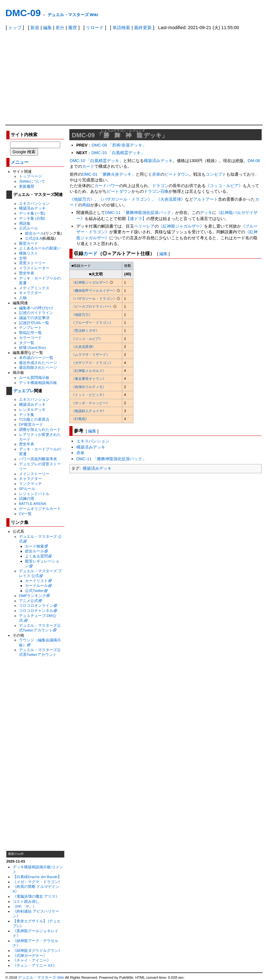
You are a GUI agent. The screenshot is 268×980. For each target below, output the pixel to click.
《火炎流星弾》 (171, 199)
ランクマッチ (30, 484)
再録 (86, 205)
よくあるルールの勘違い (40, 248)
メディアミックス (34, 288)
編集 (48, 28)
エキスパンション (34, 203)
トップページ (30, 176)
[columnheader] (96, 266)
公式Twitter (34, 591)
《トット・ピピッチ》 (89, 395)
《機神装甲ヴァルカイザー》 (94, 291)
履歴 (73, 28)
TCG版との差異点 (34, 419)
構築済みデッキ (32, 208)
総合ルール (35, 233)
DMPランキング (33, 596)
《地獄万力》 (82, 199)
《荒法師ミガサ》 (85, 330)
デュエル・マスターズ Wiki (73, 15)
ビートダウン (177, 174)
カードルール (36, 585)
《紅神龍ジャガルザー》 (181, 226)
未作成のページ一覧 (36, 358)
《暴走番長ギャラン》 (89, 379)
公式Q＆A (33, 238)
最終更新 (143, 28)
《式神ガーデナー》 (30, 955)
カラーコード (30, 338)
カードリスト (36, 581)
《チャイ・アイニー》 (32, 960)
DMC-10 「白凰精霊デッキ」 (118, 153)
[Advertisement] (134, 77)
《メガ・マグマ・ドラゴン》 (37, 882)
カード (88, 166)
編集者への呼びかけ (36, 308)
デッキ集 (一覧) (32, 213)
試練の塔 (27, 498)
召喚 (164, 191)
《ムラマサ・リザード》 (90, 355)
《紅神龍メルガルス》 (89, 371)
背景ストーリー (32, 263)
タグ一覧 (27, 343)
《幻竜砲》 (80, 419)
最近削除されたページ (38, 367)
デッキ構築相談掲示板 (38, 383)
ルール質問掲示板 (34, 377)
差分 (60, 28)
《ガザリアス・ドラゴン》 (92, 363)
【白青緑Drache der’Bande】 (37, 877)
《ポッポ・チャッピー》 (90, 403)
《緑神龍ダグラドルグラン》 (37, 950)
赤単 (156, 174)
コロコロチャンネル (36, 610)
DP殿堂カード (31, 424)
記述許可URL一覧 (34, 323)
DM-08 (254, 161)
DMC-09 (23, 13)
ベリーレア (144, 226)
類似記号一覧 (30, 333)
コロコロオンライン (36, 605)
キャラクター (30, 293)
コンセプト (216, 174)
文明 (23, 258)
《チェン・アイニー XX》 (35, 965)
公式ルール (29, 228)
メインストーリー (34, 474)
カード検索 (35, 546)
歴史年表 (27, 273)
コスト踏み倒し (26, 901)
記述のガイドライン (36, 313)
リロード (95, 28)
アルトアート (206, 199)
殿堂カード (29, 243)
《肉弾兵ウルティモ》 (89, 387)
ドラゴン (160, 186)
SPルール (27, 489)
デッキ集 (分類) (32, 218)
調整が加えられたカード (40, 429)
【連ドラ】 (136, 219)
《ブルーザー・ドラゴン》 (92, 323)
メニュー (20, 162)
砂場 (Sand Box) (33, 347)
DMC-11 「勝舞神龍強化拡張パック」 (140, 213)
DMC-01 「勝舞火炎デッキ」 (109, 174)
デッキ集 (27, 415)
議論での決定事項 (34, 318)
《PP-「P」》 (25, 906)
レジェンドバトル (34, 494)
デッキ (206, 213)
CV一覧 (25, 514)
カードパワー (107, 186)
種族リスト (29, 253)
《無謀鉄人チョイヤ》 (89, 411)
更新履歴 (27, 186)
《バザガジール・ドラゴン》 (125, 199)
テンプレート (30, 327)
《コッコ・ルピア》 (224, 186)
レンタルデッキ (32, 409)
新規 (35, 28)
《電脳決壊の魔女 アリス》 (36, 896)
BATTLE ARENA (33, 503)
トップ (15, 28)
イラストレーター (34, 268)
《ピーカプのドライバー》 (92, 306)
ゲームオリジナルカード (40, 509)
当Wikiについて (32, 181)
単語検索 (121, 28)
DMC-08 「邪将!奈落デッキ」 (119, 145)
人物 (23, 298)
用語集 (25, 223)
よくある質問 (36, 556)
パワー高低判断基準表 (38, 459)
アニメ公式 (29, 601)
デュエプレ (24, 391)
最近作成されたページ (38, 363)
